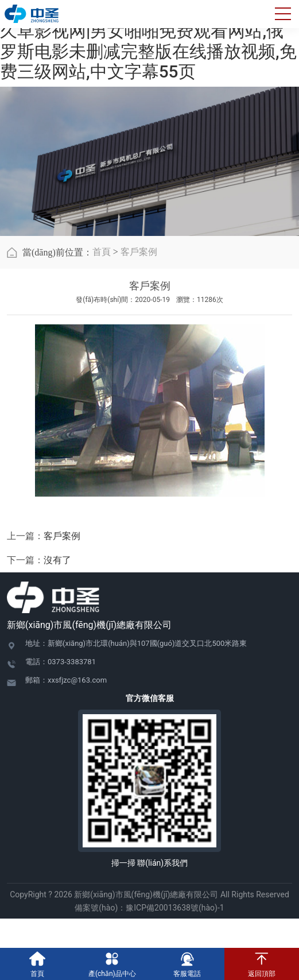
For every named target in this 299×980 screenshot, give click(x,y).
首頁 (102, 252)
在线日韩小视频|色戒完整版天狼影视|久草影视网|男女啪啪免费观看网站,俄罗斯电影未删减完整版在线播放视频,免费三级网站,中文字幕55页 (148, 41)
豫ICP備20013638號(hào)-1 (175, 908)
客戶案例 (139, 252)
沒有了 (57, 560)
